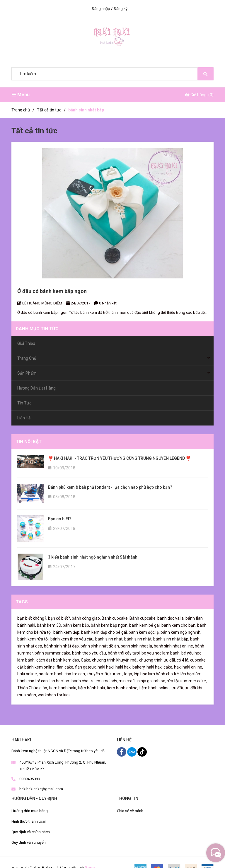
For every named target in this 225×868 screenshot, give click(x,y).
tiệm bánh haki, (92, 688)
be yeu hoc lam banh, (161, 653)
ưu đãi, (178, 688)
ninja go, (145, 681)
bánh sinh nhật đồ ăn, (100, 646)
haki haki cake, (160, 667)
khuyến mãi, (98, 674)
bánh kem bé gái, (145, 625)
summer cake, (194, 681)
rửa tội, (173, 681)
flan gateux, (86, 667)
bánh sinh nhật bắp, (171, 639)
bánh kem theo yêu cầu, (72, 639)
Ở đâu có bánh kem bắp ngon (52, 291)
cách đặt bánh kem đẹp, (58, 660)
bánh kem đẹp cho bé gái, (104, 632)
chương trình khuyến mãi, (115, 660)
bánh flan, (195, 618)
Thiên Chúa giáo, (33, 688)
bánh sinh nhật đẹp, (62, 646)
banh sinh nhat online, (174, 646)
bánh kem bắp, (76, 625)
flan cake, (65, 667)
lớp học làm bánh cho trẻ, (157, 674)
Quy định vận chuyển (29, 842)
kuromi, (116, 674)
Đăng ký (121, 9)
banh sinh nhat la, (137, 646)
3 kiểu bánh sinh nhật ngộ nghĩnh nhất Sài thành (93, 557)
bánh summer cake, (53, 653)
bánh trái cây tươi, (124, 653)
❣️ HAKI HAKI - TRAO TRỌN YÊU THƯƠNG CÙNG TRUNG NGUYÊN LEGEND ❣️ (119, 458)
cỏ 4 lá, (183, 660)
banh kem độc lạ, (144, 632)
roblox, (160, 681)
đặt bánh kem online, (36, 667)
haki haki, (106, 667)
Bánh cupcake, (143, 618)
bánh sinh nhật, (138, 639)
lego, (129, 674)
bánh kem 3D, (49, 625)
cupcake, (198, 660)
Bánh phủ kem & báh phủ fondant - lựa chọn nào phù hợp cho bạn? (110, 487)
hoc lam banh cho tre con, (62, 674)
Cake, (86, 660)
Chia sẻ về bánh (130, 811)
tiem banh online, (122, 688)
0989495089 (30, 779)
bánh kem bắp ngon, (110, 625)
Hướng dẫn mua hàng (30, 811)
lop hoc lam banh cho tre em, (76, 681)
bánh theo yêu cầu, (90, 653)
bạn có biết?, (59, 618)
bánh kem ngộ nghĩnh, (181, 632)
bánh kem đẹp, (67, 632)
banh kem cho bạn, (179, 625)
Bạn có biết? (60, 519)
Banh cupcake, (115, 618)
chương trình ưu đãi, (157, 660)
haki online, (28, 674)
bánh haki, (27, 625)
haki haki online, (189, 667)
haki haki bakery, (131, 667)
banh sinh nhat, (109, 639)
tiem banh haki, (63, 688)
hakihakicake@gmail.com (41, 789)
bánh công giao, (86, 618)
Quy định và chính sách (31, 832)
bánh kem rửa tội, (33, 639)
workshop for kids (54, 695)
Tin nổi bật (29, 442)
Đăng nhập (101, 9)
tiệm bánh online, (155, 688)
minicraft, (128, 681)
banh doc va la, (171, 618)
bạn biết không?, (32, 618)
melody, (111, 681)
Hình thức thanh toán (29, 821)
